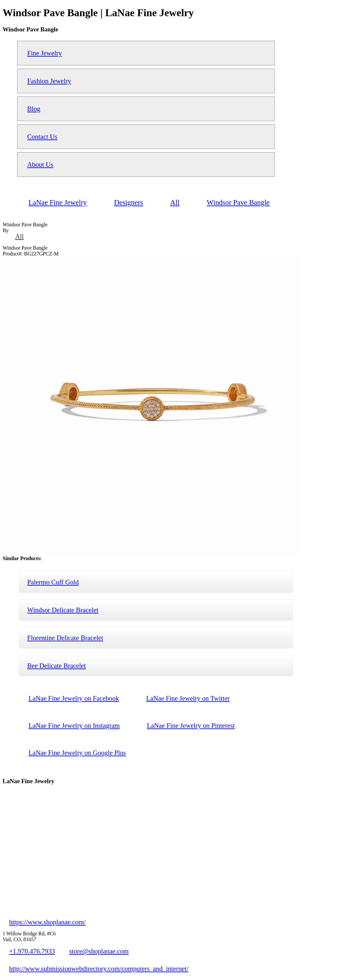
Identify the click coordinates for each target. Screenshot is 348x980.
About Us (40, 164)
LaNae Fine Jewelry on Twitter (188, 698)
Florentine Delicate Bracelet (65, 638)
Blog (34, 109)
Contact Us (42, 136)
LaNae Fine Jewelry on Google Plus (77, 753)
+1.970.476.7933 (32, 951)
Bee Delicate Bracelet (56, 665)
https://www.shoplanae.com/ (47, 922)
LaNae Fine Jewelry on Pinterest (191, 725)
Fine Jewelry (45, 53)
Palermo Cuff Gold (53, 582)
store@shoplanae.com (99, 951)
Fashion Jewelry (49, 81)
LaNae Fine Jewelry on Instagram (74, 725)
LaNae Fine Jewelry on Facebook (74, 698)
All (20, 236)
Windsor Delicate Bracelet (63, 610)
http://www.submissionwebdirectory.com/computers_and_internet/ (99, 969)
